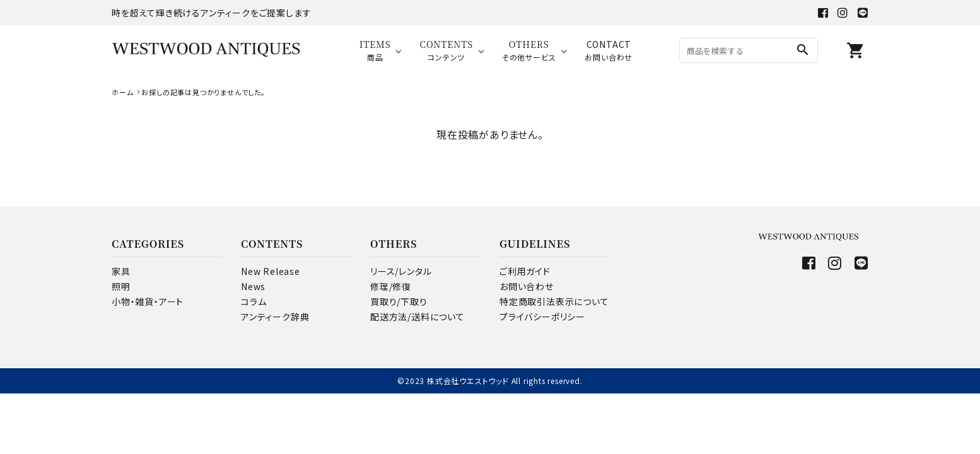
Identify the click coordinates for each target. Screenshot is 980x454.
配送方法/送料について (417, 317)
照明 (121, 286)
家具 (121, 271)
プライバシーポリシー (542, 317)
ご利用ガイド (525, 271)
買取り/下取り (399, 301)
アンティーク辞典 (275, 317)
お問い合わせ (527, 286)
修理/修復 (391, 286)
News (253, 286)
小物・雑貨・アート (148, 301)
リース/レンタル (401, 271)
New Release (271, 271)
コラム (254, 301)
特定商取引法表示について (554, 301)
